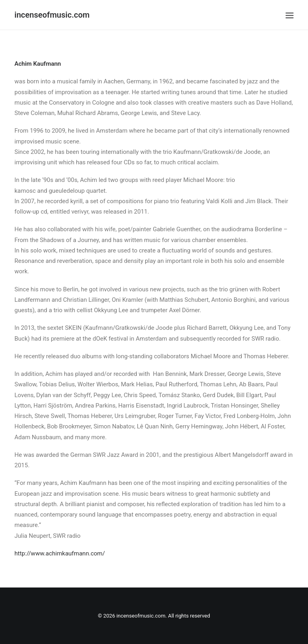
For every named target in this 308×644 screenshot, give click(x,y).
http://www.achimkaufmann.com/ (60, 553)
